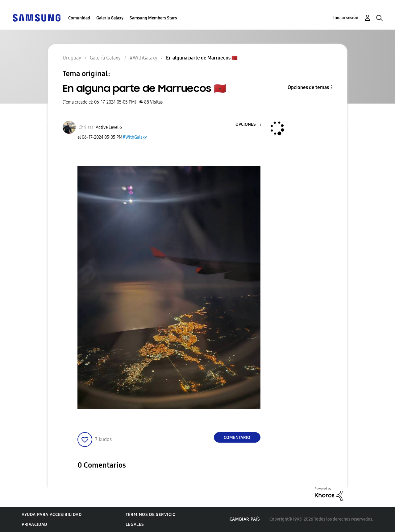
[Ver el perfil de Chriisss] (86, 127)
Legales (135, 524)
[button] (250, 125)
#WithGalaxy (135, 137)
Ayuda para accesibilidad (52, 515)
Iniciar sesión (346, 18)
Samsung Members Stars (153, 18)
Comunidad (79, 18)
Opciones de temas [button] (308, 87)
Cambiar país (245, 519)
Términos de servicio (151, 515)
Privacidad (34, 524)
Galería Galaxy (110, 18)
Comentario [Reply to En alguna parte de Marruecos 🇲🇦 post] (237, 438)
